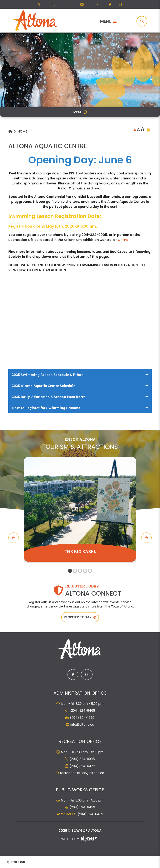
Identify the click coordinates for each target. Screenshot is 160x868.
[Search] (142, 21)
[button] (70, 571)
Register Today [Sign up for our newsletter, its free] (78, 617)
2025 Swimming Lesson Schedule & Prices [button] (48, 375)
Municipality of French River (35, 21)
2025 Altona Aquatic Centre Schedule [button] (43, 386)
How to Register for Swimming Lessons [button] (46, 408)
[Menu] (108, 21)
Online (123, 240)
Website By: (79, 839)
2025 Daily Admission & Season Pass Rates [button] (49, 397)
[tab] (80, 375)
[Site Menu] (80, 112)
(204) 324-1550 (82, 718)
